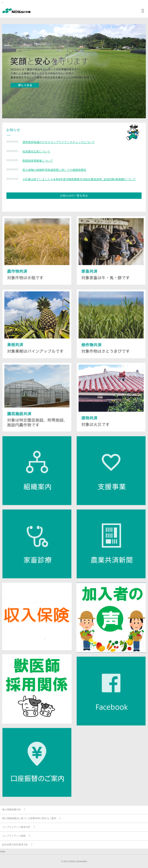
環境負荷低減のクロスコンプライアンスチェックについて (59, 142)
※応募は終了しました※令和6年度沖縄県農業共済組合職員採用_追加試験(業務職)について (79, 179)
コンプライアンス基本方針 (16, 827)
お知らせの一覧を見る (74, 196)
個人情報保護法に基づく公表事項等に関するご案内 (29, 818)
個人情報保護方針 (12, 809)
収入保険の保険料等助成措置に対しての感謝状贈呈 (54, 170)
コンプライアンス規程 (14, 836)
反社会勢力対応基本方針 (15, 845)
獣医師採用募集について (38, 161)
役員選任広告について (36, 152)
